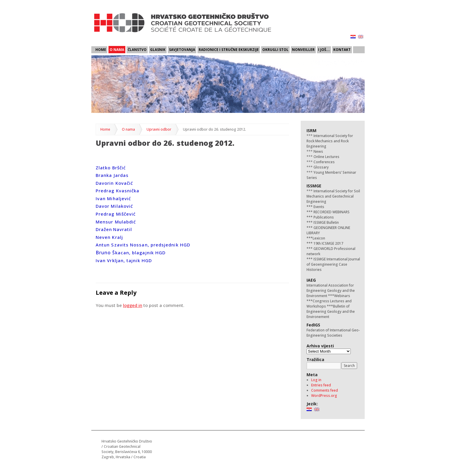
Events (318, 207)
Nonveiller (303, 49)
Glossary (321, 167)
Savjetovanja (182, 49)
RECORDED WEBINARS (331, 212)
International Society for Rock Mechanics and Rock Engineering (330, 141)
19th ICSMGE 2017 (328, 243)
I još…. (324, 49)
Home (101, 49)
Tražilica (315, 359)
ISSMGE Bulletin (326, 222)
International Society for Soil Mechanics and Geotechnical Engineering (333, 196)
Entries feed (321, 385)
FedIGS (313, 325)
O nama (117, 49)
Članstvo (137, 49)
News (318, 151)
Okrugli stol (275, 49)
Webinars (342, 296)
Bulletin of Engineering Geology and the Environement (331, 311)
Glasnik (158, 49)
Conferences (324, 162)
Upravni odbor (159, 129)
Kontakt (342, 49)
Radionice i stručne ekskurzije (229, 49)
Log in (316, 380)
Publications (323, 217)
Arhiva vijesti (320, 346)
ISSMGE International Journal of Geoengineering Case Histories (333, 264)
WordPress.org (324, 396)
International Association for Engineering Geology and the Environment (331, 291)
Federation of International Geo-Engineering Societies (333, 333)
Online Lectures (326, 157)
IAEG (311, 280)
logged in (133, 305)
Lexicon (319, 238)
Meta (312, 375)
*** (310, 207)
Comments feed (325, 390)
